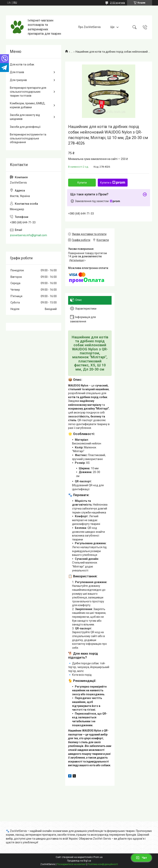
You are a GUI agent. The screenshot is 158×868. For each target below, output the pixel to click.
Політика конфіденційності (103, 864)
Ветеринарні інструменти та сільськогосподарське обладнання (28, 138)
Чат (141, 858)
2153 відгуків (118, 3)
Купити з (113, 183)
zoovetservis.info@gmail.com (28, 235)
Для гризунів (18, 80)
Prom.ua (98, 857)
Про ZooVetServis (89, 27)
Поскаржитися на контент (71, 864)
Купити (82, 183)
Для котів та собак (22, 64)
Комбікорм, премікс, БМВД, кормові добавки (28, 105)
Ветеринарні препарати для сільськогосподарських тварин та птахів (28, 92)
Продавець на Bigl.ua (79, 861)
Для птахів (17, 72)
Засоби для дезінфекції (25, 127)
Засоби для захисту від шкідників (25, 117)
